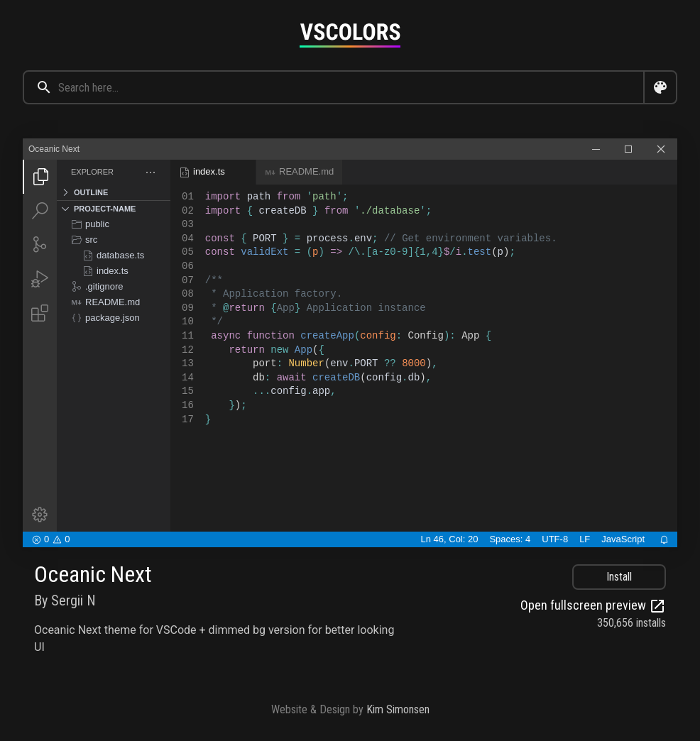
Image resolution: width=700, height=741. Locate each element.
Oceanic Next (93, 574)
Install (619, 577)
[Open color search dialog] (660, 87)
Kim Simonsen (398, 709)
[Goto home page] (350, 35)
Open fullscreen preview (593, 606)
